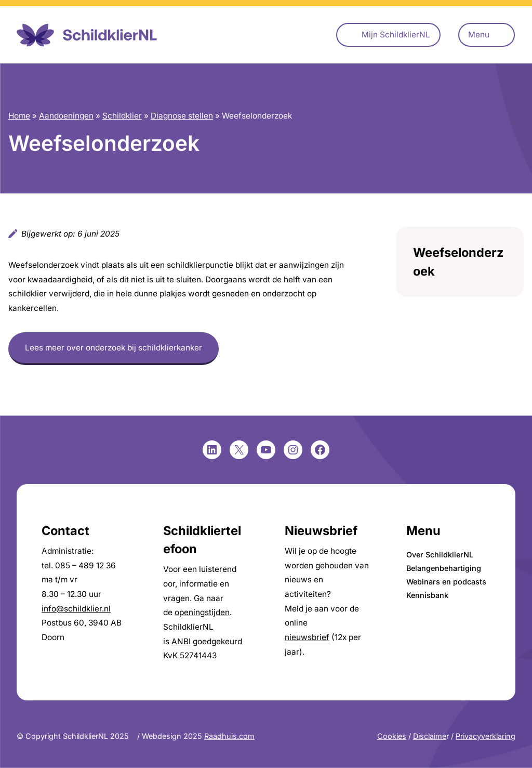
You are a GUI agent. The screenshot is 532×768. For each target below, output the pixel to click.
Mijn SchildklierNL (396, 35)
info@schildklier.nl (76, 609)
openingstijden (202, 612)
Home (19, 116)
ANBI (181, 641)
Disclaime (430, 736)
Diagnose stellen (182, 116)
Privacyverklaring (486, 736)
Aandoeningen (66, 116)
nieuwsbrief (307, 637)
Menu (479, 35)
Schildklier (122, 116)
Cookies (392, 736)
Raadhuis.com (229, 736)
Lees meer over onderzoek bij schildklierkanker (114, 348)
